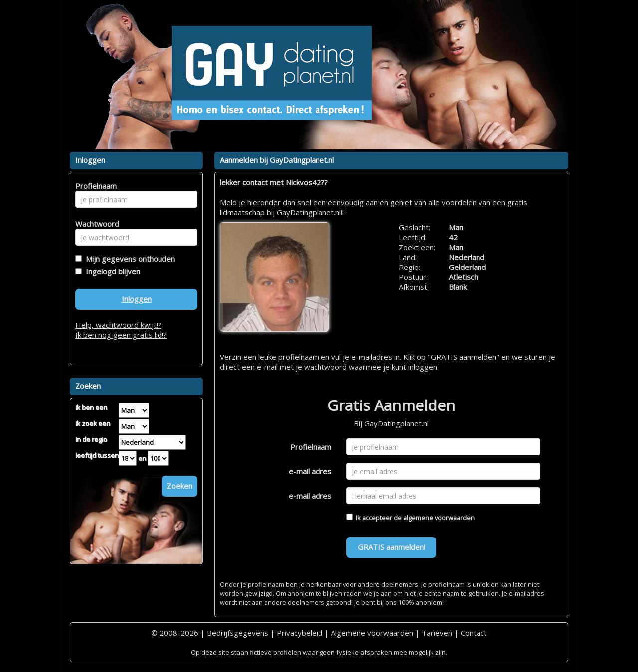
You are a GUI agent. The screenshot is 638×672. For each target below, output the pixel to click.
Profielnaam (311, 447)
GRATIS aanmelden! (392, 547)
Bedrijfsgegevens (238, 633)
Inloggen (137, 299)
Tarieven (437, 633)
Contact (474, 633)
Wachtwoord (94, 224)
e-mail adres (310, 471)
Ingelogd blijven (111, 271)
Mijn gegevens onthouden (128, 259)
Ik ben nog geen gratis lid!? (121, 335)
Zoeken (180, 486)
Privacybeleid (300, 633)
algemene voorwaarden (439, 518)
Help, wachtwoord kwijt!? (118, 325)
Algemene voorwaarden (372, 633)
